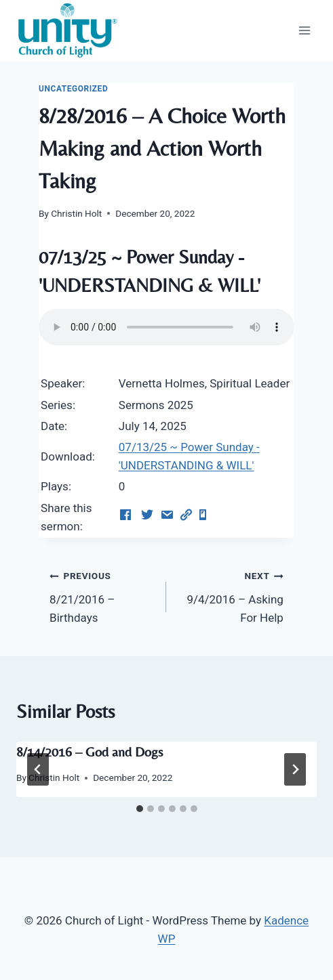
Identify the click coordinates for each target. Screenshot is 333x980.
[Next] (295, 769)
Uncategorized (73, 89)
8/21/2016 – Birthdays (102, 595)
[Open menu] (304, 30)
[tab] (140, 809)
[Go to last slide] (38, 769)
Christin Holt (76, 213)
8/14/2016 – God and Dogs (90, 751)
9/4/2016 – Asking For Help (230, 595)
